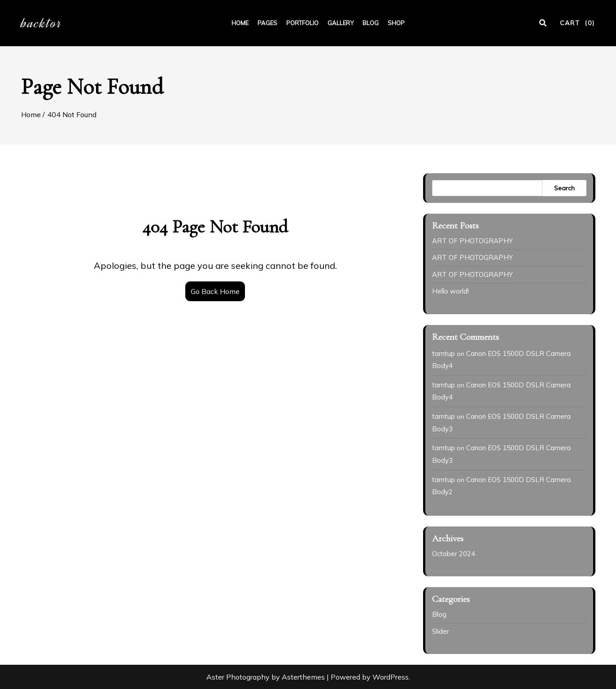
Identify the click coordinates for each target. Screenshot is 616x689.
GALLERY (341, 23)
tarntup (443, 353)
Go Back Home (215, 291)
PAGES (267, 23)
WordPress (391, 677)
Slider (441, 631)
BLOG (371, 23)
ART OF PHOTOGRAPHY (472, 241)
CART (577, 23)
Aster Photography (238, 677)
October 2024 (454, 554)
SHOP (396, 23)
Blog (439, 614)
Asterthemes (303, 677)
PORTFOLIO (302, 23)
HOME (240, 23)
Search (564, 188)
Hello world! (450, 291)
